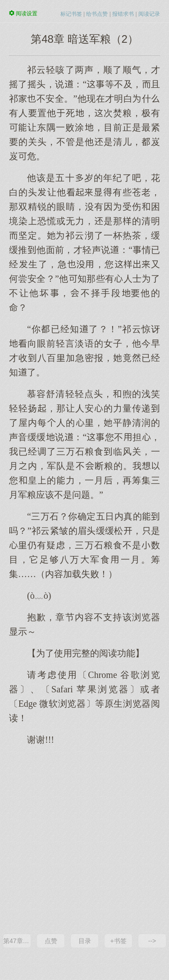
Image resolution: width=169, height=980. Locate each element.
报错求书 (123, 14)
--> (152, 941)
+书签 (118, 941)
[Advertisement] (84, 839)
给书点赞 (97, 14)
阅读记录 (149, 14)
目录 (85, 941)
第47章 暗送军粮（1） (17, 941)
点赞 (51, 941)
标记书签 (71, 14)
